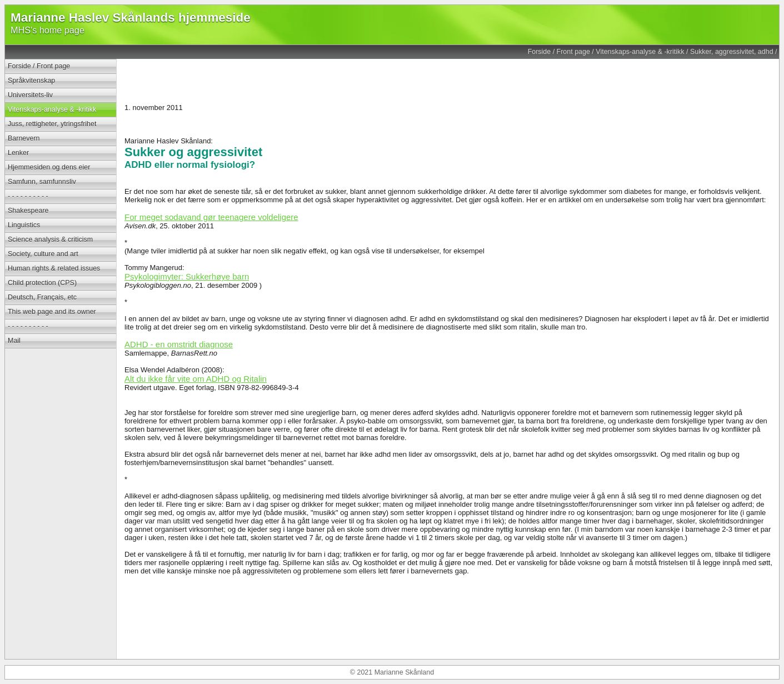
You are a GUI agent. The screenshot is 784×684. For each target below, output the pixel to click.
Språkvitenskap (31, 81)
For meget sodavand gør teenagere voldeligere (211, 217)
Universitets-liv (30, 95)
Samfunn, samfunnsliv (42, 182)
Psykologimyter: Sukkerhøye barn (187, 276)
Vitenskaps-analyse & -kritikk (640, 52)
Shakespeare (28, 211)
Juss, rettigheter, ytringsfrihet (52, 124)
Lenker (18, 153)
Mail (14, 341)
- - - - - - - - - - (28, 196)
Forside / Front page (559, 52)
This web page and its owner (52, 312)
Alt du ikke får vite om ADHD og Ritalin (196, 379)
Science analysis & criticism (50, 239)
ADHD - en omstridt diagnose (179, 344)
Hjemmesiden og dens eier (49, 167)
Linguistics (24, 225)
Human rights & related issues (54, 268)
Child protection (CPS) (42, 283)
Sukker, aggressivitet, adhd (732, 52)
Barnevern (24, 138)
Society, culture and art (43, 254)
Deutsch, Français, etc (42, 297)
